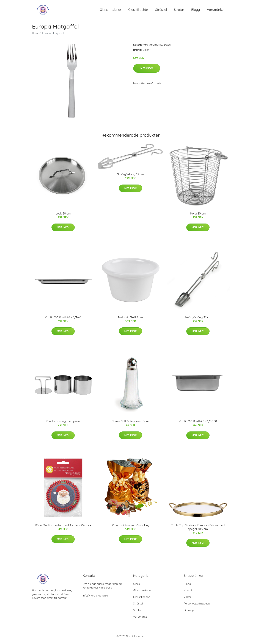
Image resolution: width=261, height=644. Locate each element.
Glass (137, 586)
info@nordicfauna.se (95, 597)
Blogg (196, 11)
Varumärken (216, 11)
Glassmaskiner (110, 11)
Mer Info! (147, 70)
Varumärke (155, 46)
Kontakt (189, 592)
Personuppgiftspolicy (197, 605)
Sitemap (189, 612)
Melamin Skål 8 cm (130, 319)
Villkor (188, 599)
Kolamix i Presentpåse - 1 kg (131, 527)
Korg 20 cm (198, 215)
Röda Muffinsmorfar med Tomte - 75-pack (63, 527)
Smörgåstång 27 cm (130, 176)
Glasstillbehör (138, 11)
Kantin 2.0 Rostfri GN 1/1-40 (63, 319)
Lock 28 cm (63, 215)
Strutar (179, 11)
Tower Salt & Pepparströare (130, 423)
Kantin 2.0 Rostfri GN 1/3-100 (198, 423)
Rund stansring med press (63, 423)
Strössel (161, 11)
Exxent (168, 46)
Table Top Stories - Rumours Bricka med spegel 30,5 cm (198, 529)
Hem (35, 35)
